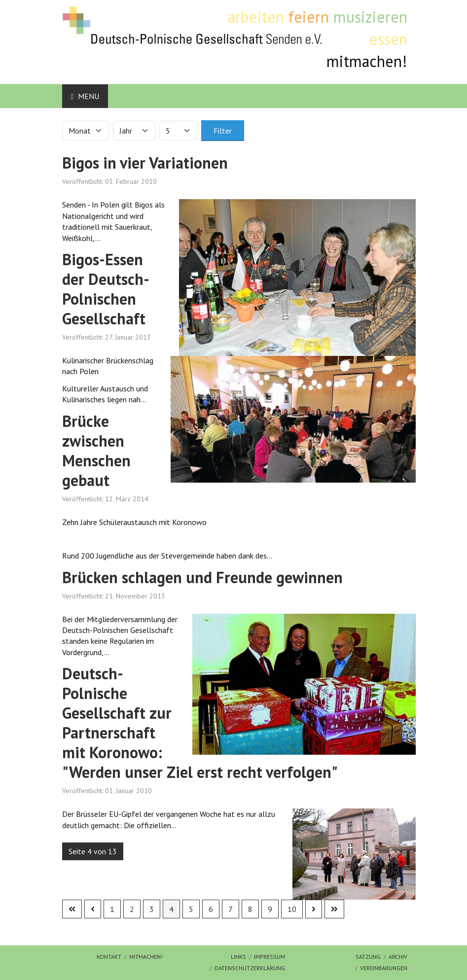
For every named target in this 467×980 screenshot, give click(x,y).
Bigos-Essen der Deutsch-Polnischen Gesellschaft (106, 289)
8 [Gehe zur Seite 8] (250, 909)
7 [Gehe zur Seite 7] (231, 909)
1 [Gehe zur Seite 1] (112, 909)
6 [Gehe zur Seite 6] (211, 909)
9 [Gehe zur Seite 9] (270, 909)
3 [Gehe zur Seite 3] (152, 909)
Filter (223, 131)
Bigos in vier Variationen (145, 163)
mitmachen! (146, 957)
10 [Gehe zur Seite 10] (292, 909)
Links (238, 957)
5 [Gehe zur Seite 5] (191, 909)
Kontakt (109, 957)
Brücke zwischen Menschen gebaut (96, 451)
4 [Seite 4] (171, 909)
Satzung (368, 957)
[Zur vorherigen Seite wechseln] (93, 909)
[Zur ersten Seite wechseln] (72, 909)
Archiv (398, 957)
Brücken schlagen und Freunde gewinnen (202, 577)
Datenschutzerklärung (250, 968)
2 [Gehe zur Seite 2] (132, 909)
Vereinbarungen (384, 968)
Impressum (269, 957)
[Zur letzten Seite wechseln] (334, 909)
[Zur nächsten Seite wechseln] (314, 909)
